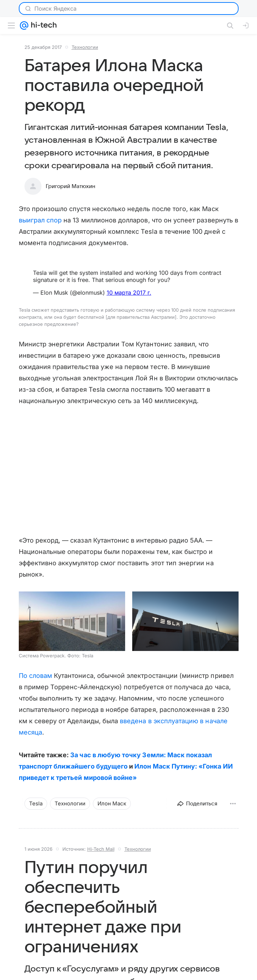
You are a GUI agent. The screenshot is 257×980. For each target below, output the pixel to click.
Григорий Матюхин (71, 186)
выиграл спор (40, 220)
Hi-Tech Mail (101, 849)
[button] (72, 621)
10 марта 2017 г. (129, 293)
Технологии (85, 47)
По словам (36, 676)
